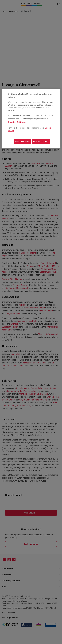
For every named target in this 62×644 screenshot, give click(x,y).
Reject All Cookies (22, 141)
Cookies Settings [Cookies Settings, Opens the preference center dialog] (17, 122)
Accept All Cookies (41, 141)
